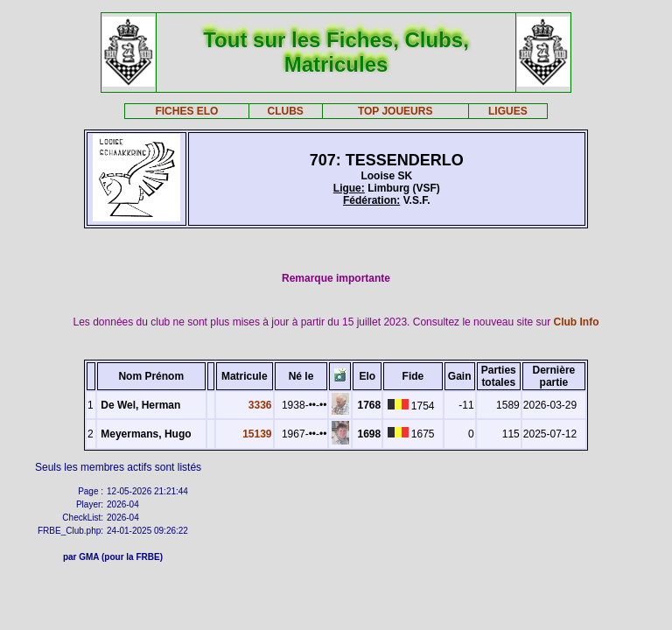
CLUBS (285, 111)
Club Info (577, 322)
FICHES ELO (186, 111)
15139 (257, 434)
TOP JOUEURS (395, 111)
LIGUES (508, 111)
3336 (260, 405)
